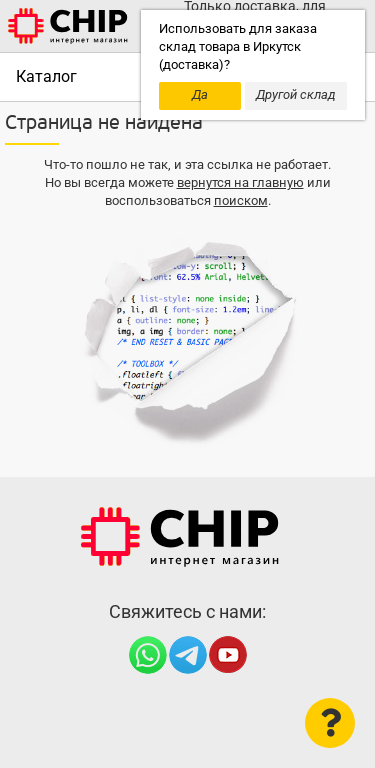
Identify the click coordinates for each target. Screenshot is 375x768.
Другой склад (296, 94)
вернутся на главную (240, 182)
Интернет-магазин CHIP (180, 537)
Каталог (46, 76)
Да (200, 94)
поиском (241, 200)
